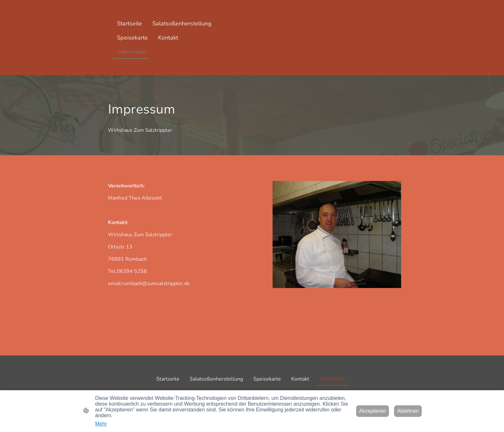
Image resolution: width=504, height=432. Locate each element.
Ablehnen (408, 411)
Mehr (101, 424)
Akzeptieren (373, 411)
